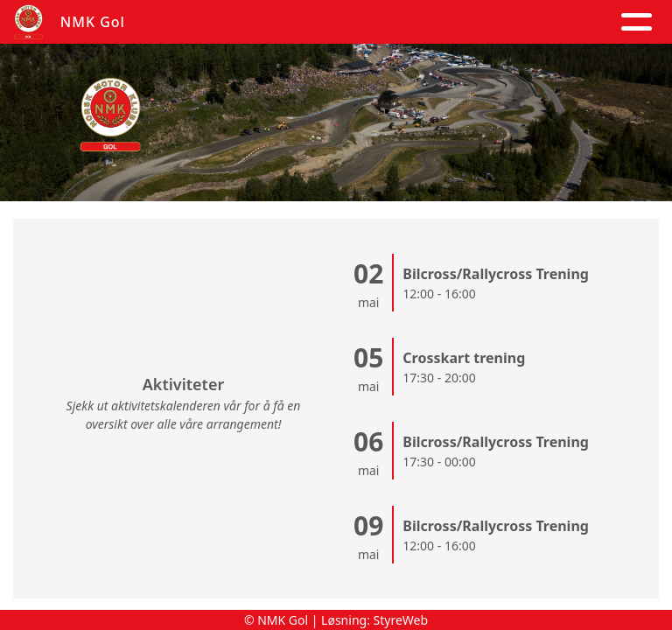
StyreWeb (401, 620)
